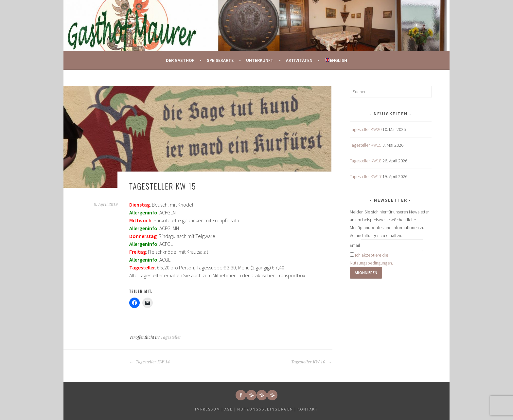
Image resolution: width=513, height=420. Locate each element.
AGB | (230, 409)
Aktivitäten (299, 60)
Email (355, 245)
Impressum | (210, 409)
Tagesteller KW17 (366, 176)
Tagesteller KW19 (366, 145)
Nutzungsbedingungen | (267, 409)
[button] (251, 395)
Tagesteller (171, 338)
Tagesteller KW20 (366, 129)
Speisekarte (220, 60)
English (336, 60)
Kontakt (308, 409)
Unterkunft (260, 60)
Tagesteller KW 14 (150, 362)
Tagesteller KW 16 (311, 362)
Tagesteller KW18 (366, 161)
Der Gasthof (180, 60)
